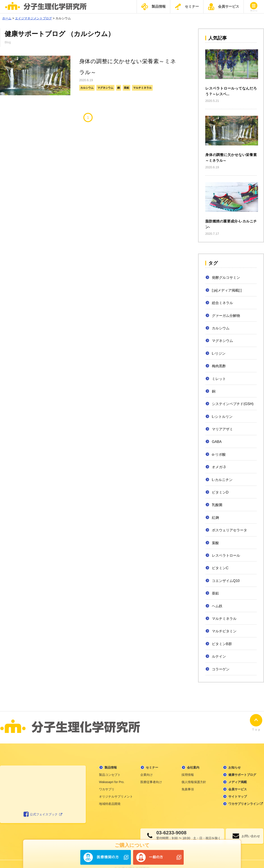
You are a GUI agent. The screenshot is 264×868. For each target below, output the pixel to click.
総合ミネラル (222, 303)
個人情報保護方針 (194, 772)
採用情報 (188, 765)
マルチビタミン (224, 631)
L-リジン (219, 353)
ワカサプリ (107, 779)
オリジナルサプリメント (116, 786)
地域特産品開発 (110, 794)
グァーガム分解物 (226, 316)
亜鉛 (126, 88)
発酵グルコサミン (226, 278)
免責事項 (188, 779)
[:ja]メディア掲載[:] (227, 290)
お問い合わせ (247, 826)
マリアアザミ (222, 429)
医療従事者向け (151, 772)
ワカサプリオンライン (246, 794)
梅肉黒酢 (219, 366)
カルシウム (87, 88)
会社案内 (193, 757)
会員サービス (224, 7)
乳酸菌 (217, 505)
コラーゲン (221, 669)
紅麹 (215, 518)
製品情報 (153, 7)
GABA (217, 442)
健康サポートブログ (242, 765)
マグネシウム (105, 88)
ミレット (219, 379)
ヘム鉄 (217, 606)
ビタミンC (220, 568)
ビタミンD (220, 492)
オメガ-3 (219, 467)
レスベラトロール (226, 555)
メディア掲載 (238, 772)
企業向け (147, 765)
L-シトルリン (222, 417)
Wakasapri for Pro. (112, 772)
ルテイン (219, 656)
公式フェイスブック (43, 804)
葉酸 (215, 543)
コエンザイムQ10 (226, 581)
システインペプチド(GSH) (233, 404)
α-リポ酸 (219, 454)
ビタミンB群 (222, 644)
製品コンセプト (110, 765)
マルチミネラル (142, 88)
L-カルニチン (222, 480)
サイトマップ (238, 786)
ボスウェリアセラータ (229, 530)
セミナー (187, 7)
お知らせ (235, 757)
